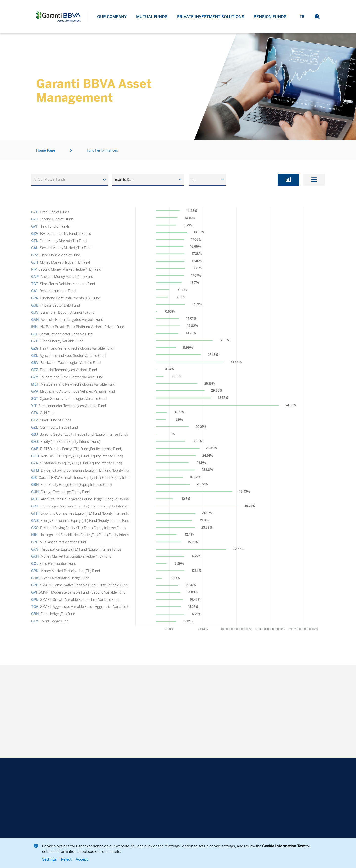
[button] (148, 180)
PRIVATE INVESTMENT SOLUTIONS (211, 20)
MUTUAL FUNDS (152, 17)
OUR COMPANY (112, 17)
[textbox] (52, 180)
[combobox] (70, 180)
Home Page (46, 157)
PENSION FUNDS (270, 24)
